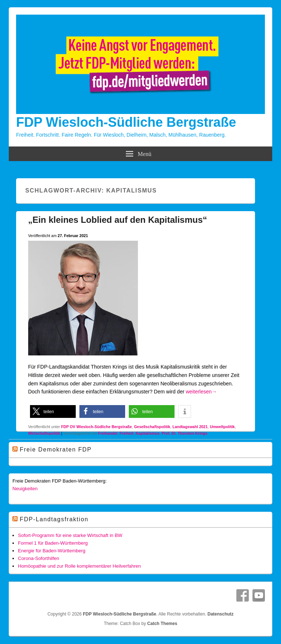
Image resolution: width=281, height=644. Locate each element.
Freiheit (127, 433)
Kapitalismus (147, 433)
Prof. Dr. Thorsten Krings (185, 433)
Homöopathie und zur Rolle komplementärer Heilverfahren (79, 566)
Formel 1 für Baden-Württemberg (53, 543)
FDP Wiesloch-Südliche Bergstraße (126, 122)
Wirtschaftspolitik (44, 433)
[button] (53, 411)
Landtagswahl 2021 (190, 427)
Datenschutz (220, 614)
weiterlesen (201, 392)
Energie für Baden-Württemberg (52, 551)
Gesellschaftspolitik (152, 427)
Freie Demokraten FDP (56, 449)
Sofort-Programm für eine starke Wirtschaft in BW (70, 535)
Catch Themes (162, 624)
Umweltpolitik (222, 427)
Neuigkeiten (25, 489)
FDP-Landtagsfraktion (54, 519)
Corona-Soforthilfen (39, 558)
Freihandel (108, 433)
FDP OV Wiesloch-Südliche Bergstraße (96, 427)
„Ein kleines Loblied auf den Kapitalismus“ (118, 220)
